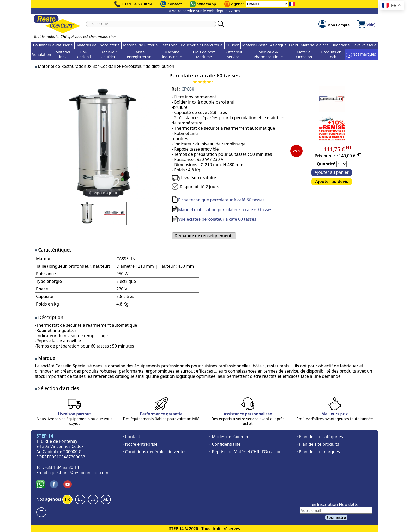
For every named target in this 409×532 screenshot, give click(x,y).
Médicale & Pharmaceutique (268, 54)
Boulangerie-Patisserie (53, 45)
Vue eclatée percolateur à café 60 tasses (217, 219)
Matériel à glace (315, 45)
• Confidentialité (225, 444)
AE (106, 499)
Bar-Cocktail (84, 54)
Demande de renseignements (204, 236)
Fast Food (169, 45)
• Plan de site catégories (320, 437)
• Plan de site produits (318, 444)
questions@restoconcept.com (79, 473)
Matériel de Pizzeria (140, 45)
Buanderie (341, 45)
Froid (293, 45)
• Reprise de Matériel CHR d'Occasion (245, 452)
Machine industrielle (172, 54)
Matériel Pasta (255, 45)
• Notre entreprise (140, 444)
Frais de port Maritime (204, 54)
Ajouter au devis (332, 181)
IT (41, 512)
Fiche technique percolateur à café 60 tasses (221, 200)
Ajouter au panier (332, 172)
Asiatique (278, 45)
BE (80, 499)
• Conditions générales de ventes (154, 452)
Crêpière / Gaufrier (108, 54)
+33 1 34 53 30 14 (137, 4)
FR (67, 499)
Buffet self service (233, 54)
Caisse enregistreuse (139, 54)
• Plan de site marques (318, 452)
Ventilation (42, 54)
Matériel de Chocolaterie (98, 45)
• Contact (131, 437)
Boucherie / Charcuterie (202, 45)
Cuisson (233, 45)
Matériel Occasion (304, 54)
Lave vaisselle (365, 45)
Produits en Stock (331, 54)
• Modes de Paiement (230, 437)
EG (93, 499)
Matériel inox (63, 54)
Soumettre (336, 518)
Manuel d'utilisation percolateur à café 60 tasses (225, 210)
